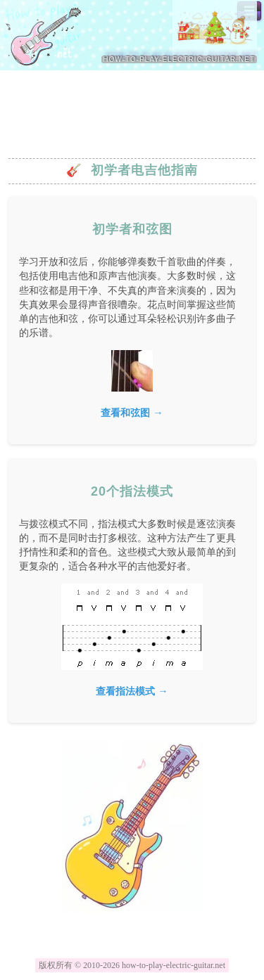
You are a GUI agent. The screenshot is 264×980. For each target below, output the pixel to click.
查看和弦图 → (132, 413)
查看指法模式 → (132, 691)
